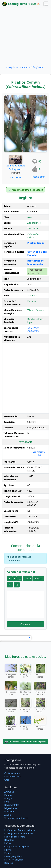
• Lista (28, 579)
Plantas (8, 795)
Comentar (26, 624)
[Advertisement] (26, 37)
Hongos (8, 798)
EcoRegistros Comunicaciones (20, 830)
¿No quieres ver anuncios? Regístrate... (26, 67)
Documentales (12, 805)
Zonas (7, 853)
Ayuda (8, 815)
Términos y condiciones (16, 818)
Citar (7, 780)
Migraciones (11, 808)
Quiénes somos (12, 773)
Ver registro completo (37, 454)
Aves (30, 217)
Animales (9, 792)
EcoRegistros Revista (15, 837)
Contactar (16, 177)
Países (8, 843)
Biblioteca (9, 840)
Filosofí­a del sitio (13, 776)
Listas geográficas (13, 856)
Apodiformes (34, 223)
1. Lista (38, 579)
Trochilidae (33, 228)
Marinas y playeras (14, 860)
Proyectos (9, 812)
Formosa (32, 301)
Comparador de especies (17, 847)
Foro (7, 802)
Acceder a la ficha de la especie (26, 190)
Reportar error (36, 177)
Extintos (8, 850)
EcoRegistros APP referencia (19, 833)
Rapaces (9, 863)
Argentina (32, 296)
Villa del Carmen (36, 310)
